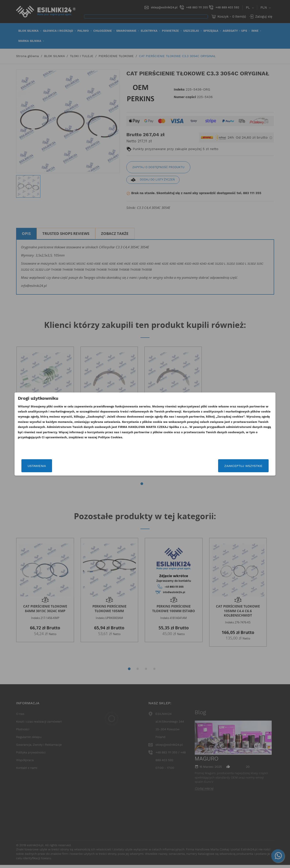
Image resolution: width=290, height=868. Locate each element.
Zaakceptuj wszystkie (221, 466)
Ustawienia (60, 466)
